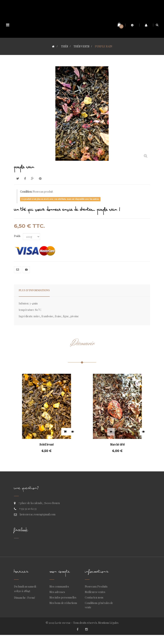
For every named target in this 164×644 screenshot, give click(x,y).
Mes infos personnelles (63, 597)
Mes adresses (57, 592)
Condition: (26, 192)
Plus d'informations (34, 290)
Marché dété (118, 444)
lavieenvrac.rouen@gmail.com (38, 514)
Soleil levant (47, 444)
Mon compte (60, 573)
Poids (17, 236)
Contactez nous (94, 597)
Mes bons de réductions (63, 603)
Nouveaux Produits (96, 586)
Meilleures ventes (95, 592)
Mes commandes (59, 586)
